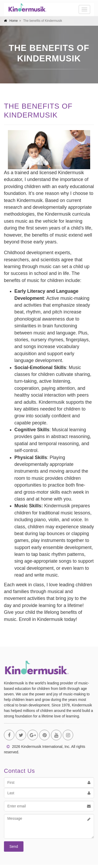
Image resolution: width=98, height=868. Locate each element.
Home (14, 21)
